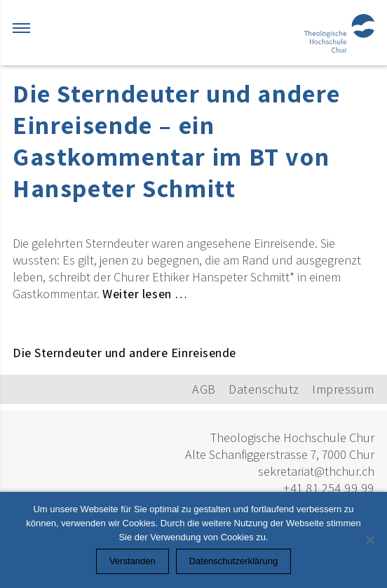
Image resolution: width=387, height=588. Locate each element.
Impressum (343, 389)
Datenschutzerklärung (233, 561)
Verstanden (133, 561)
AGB (204, 389)
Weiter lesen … (145, 294)
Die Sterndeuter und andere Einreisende (124, 353)
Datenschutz (264, 389)
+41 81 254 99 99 (329, 488)
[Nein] (369, 540)
